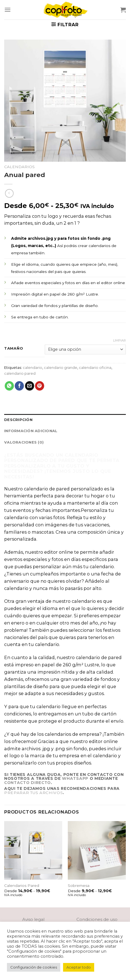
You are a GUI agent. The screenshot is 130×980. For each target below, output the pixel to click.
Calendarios (19, 167)
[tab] (65, 420)
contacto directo (27, 783)
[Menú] (8, 10)
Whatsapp (75, 778)
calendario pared (20, 373)
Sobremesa (79, 885)
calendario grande (61, 367)
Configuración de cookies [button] (34, 967)
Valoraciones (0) (24, 442)
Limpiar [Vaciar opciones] (119, 340)
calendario (32, 367)
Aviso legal (33, 919)
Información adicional (31, 431)
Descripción (18, 420)
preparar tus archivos (33, 793)
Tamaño (14, 349)
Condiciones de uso (97, 919)
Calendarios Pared (22, 885)
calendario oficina (95, 367)
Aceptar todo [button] (79, 967)
